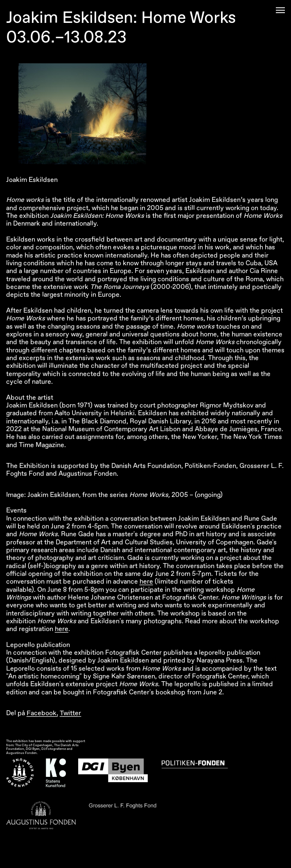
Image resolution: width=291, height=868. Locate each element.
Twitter (70, 713)
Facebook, (42, 713)
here (146, 582)
